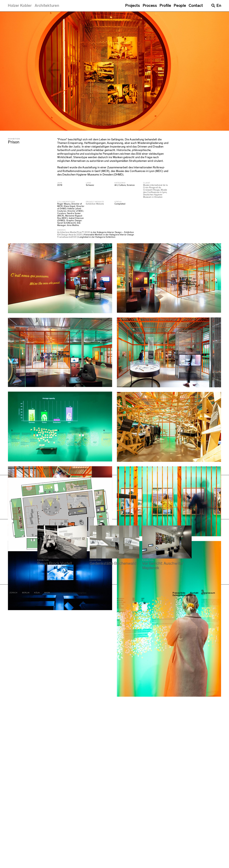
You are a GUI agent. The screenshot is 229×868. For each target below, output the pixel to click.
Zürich (13, 858)
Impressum (209, 859)
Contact (196, 6)
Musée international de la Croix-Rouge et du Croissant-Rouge (155, 188)
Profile (165, 6)
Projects (133, 6)
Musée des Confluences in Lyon (155, 191)
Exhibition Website (95, 204)
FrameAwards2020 (67, 237)
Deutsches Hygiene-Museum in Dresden (153, 196)
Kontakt (194, 859)
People (180, 6)
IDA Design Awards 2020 (70, 235)
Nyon (47, 858)
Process (150, 6)
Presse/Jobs (179, 859)
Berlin (26, 858)
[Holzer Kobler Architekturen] (33, 6)
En (219, 6)
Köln (37, 858)
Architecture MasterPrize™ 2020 (74, 232)
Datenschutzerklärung (184, 861)
